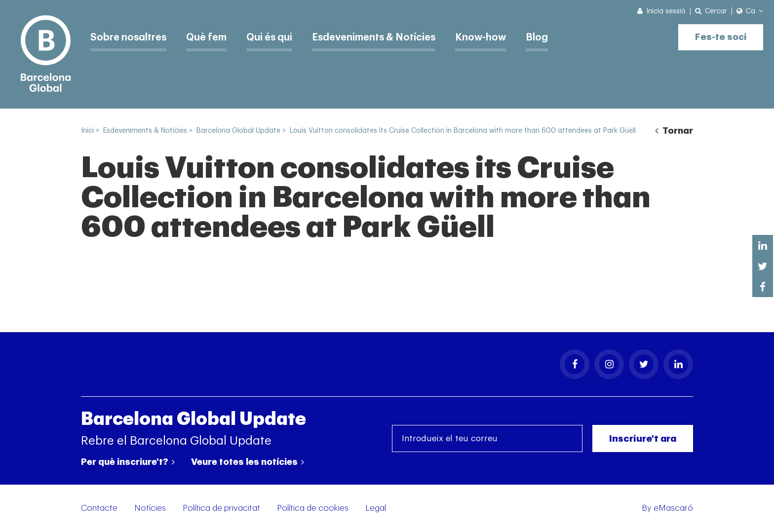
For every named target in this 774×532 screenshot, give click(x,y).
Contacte (99, 508)
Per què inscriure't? (128, 462)
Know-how (489, 37)
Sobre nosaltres (129, 37)
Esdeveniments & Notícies (380, 37)
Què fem (209, 37)
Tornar (674, 131)
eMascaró (673, 508)
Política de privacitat (221, 508)
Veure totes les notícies (248, 462)
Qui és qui (273, 37)
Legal (376, 508)
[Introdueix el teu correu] (487, 438)
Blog (546, 37)
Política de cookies (313, 508)
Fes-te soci (720, 36)
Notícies (150, 508)
